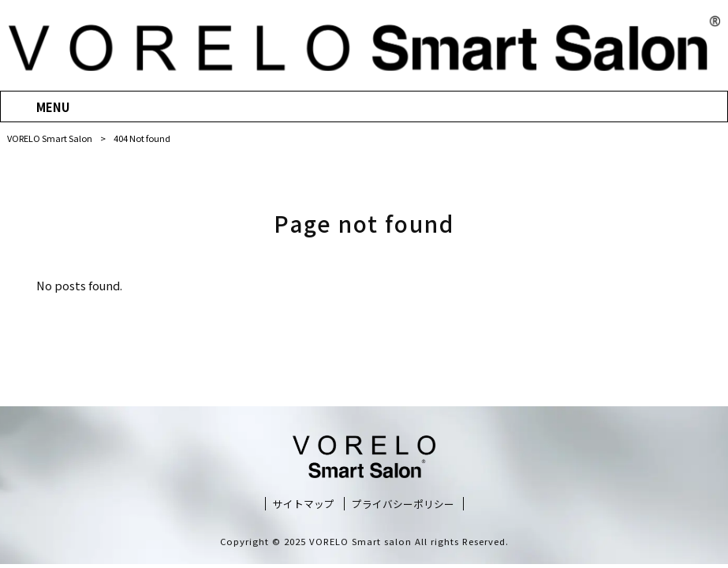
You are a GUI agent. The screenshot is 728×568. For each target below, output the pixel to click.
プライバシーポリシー (403, 504)
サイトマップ (304, 504)
